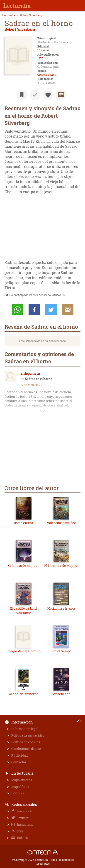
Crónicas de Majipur (23, 566)
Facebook (24, 811)
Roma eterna (23, 523)
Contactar (19, 762)
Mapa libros (20, 787)
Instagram (24, 824)
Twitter (23, 818)
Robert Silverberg (31, 15)
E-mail (68, 310)
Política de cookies (26, 742)
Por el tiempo (61, 651)
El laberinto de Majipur (61, 566)
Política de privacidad (28, 735)
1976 (40, 58)
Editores (18, 793)
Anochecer (61, 694)
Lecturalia (9, 15)
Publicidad (19, 755)
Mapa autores (22, 780)
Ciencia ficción (47, 75)
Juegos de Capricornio (24, 651)
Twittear (51, 310)
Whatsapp (17, 310)
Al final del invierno (24, 694)
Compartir (34, 310)
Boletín (22, 838)
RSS (20, 831)
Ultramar (43, 50)
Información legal (25, 729)
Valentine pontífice (61, 523)
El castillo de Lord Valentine (23, 611)
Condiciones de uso (26, 749)
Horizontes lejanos (62, 608)
